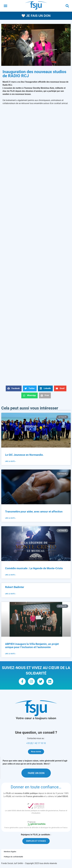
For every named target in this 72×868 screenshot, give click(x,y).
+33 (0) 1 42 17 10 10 (36, 743)
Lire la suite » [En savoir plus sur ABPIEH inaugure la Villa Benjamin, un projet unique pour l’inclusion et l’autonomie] (11, 654)
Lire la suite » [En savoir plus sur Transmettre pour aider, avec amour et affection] (11, 518)
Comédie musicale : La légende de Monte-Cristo (34, 568)
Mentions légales (10, 852)
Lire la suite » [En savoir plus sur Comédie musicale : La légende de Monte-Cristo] (11, 575)
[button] (5, 6)
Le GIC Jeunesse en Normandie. (25, 455)
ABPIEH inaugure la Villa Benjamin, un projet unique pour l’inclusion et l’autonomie (32, 646)
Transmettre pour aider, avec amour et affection (34, 512)
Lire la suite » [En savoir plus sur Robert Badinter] (11, 594)
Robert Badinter (15, 587)
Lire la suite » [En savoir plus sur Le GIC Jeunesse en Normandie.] (11, 461)
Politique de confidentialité (13, 857)
